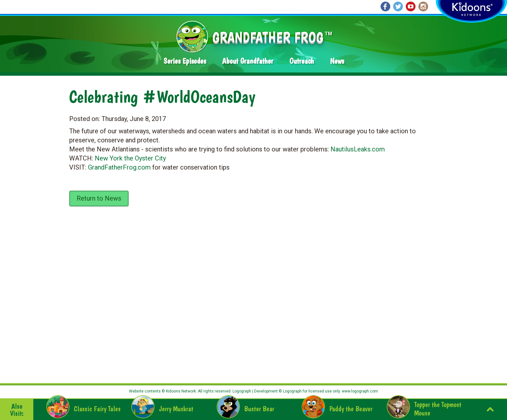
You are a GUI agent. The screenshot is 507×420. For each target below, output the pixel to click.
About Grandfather (248, 61)
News (337, 61)
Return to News (99, 198)
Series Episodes (185, 61)
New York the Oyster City (130, 158)
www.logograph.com (359, 391)
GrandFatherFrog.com (119, 167)
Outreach (302, 61)
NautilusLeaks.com (358, 149)
